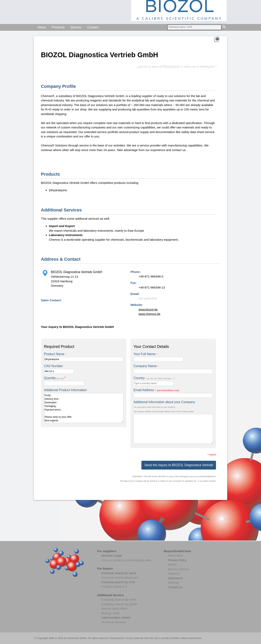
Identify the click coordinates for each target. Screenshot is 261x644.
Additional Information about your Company (164, 402)
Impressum (175, 578)
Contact (93, 27)
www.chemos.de (149, 314)
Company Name (146, 366)
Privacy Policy (177, 560)
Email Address (156, 390)
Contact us (175, 587)
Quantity (55, 378)
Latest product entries (116, 617)
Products (58, 27)
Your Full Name (145, 354)
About (42, 27)
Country (154, 378)
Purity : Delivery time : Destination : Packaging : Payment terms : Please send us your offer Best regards (84, 408)
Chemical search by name (119, 573)
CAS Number (53, 366)
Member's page (112, 555)
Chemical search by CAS (118, 582)
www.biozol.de (148, 309)
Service (76, 27)
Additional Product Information (65, 390)
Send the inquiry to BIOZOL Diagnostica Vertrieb (179, 465)
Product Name (55, 354)
